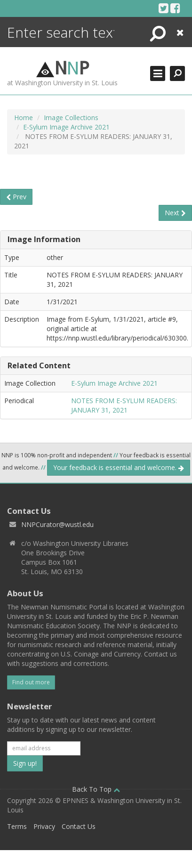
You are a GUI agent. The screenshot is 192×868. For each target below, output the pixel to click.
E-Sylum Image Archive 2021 (66, 127)
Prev (16, 197)
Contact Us (79, 826)
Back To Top (96, 789)
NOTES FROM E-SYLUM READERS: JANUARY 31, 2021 (124, 405)
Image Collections (71, 118)
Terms (17, 826)
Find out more (31, 682)
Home (24, 118)
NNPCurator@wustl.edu (57, 524)
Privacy (44, 826)
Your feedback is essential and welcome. (119, 467)
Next (175, 213)
